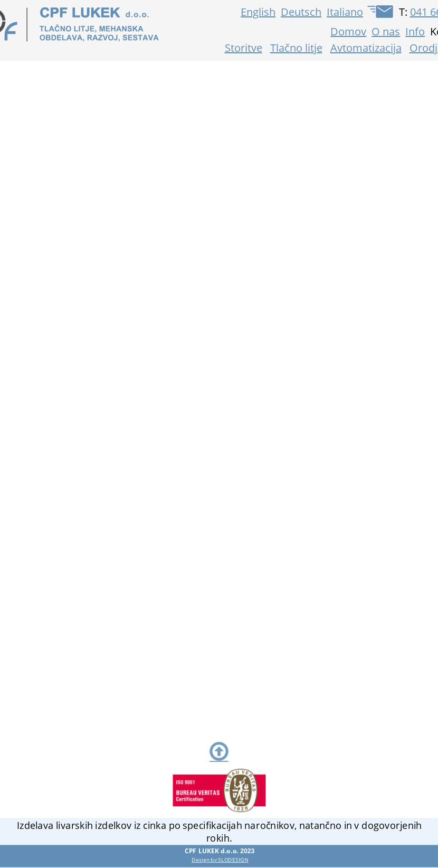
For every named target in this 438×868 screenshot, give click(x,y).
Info (415, 31)
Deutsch (301, 12)
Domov (348, 31)
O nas (386, 31)
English (258, 12)
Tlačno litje (296, 48)
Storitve (244, 48)
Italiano (345, 12)
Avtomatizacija (366, 48)
